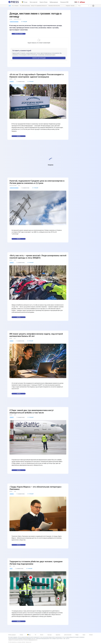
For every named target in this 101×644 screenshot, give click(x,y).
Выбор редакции (54, 2)
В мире (25, 2)
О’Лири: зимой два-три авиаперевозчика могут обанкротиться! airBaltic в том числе (32, 411)
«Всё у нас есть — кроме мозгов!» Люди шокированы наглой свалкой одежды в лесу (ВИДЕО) (38, 257)
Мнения (91, 635)
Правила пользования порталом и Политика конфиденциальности (23, 640)
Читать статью (19, 34)
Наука (84, 635)
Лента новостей (34, 2)
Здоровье (58, 635)
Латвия (21, 635)
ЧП (35, 635)
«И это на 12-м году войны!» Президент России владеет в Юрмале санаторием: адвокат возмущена (37, 76)
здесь (54, 55)
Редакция (68, 6)
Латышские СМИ (64, 2)
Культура (50, 635)
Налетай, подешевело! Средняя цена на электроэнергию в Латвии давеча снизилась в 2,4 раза (37, 182)
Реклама (72, 6)
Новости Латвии (44, 2)
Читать (19, 136)
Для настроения (68, 635)
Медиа (77, 635)
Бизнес (42, 635)
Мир (29, 635)
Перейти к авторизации (39, 58)
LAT (10, 6)
